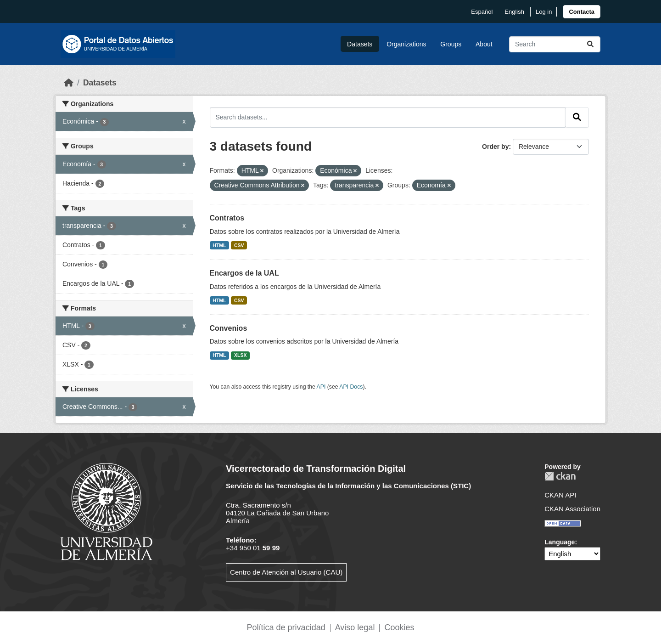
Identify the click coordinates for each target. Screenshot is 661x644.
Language (560, 542)
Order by (495, 147)
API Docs (351, 387)
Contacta (582, 12)
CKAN (560, 476)
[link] (582, 12)
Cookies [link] (399, 627)
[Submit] (590, 44)
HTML (219, 245)
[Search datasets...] (555, 44)
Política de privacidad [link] (286, 627)
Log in (544, 12)
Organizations (406, 44)
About (484, 44)
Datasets (360, 44)
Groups (451, 44)
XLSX (240, 355)
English (514, 12)
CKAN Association (572, 509)
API (321, 387)
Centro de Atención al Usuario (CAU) (286, 572)
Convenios (229, 328)
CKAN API (560, 495)
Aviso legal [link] (355, 627)
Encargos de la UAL (244, 273)
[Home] (69, 83)
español (482, 12)
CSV (239, 245)
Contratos (227, 218)
